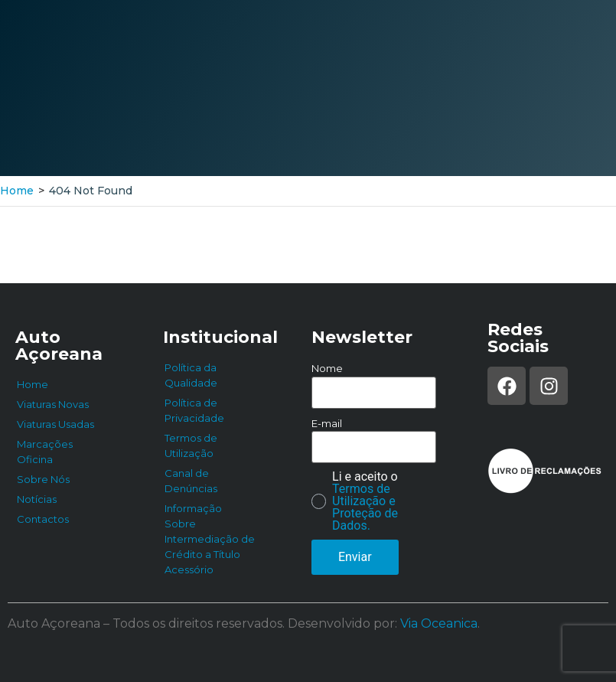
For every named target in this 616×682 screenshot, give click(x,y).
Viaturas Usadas (55, 424)
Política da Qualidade (191, 375)
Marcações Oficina (45, 452)
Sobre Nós (43, 479)
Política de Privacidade (194, 410)
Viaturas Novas (53, 404)
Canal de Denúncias (191, 481)
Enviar (355, 557)
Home (17, 191)
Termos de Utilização (191, 445)
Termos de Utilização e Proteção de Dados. (365, 507)
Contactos (43, 519)
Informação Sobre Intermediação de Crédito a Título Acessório (210, 539)
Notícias (37, 499)
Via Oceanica (439, 623)
